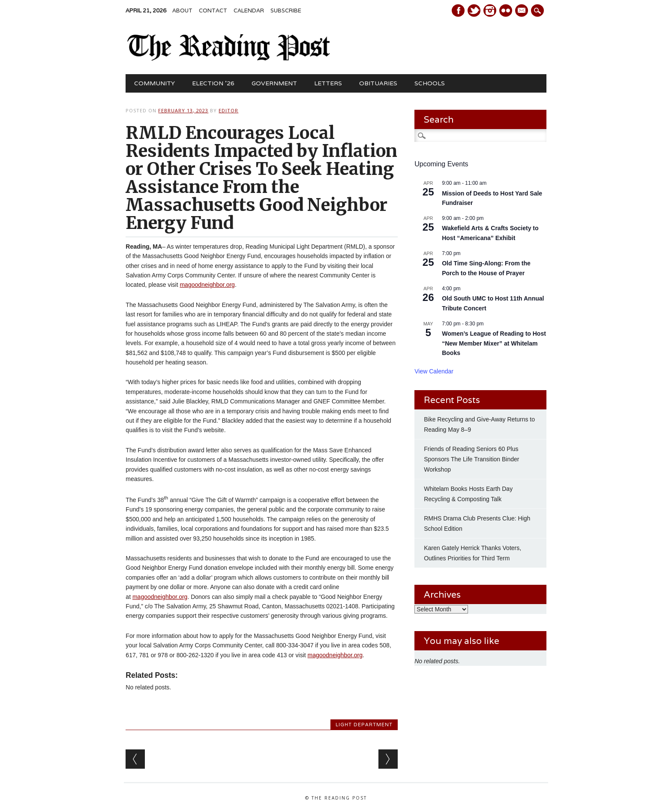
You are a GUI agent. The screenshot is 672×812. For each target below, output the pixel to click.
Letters (328, 83)
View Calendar (434, 371)
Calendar (249, 11)
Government (274, 83)
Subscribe (286, 11)
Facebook (458, 11)
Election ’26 (213, 83)
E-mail (522, 11)
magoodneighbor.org (207, 285)
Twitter (474, 11)
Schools (430, 83)
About (182, 11)
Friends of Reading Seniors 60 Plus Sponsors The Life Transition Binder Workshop (471, 459)
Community (154, 83)
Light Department (364, 725)
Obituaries (378, 83)
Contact (213, 11)
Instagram (490, 11)
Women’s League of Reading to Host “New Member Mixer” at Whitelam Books (494, 343)
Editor (228, 110)
